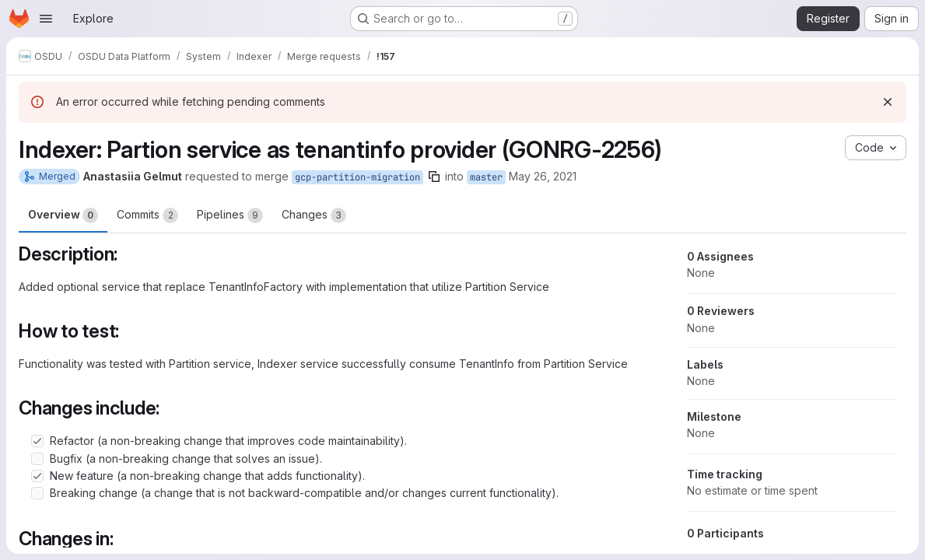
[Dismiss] (888, 102)
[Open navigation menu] (46, 19)
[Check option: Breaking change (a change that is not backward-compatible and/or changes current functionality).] (37, 493)
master (486, 177)
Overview (63, 215)
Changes (314, 215)
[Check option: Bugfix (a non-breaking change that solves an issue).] (37, 459)
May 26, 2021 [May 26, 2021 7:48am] (543, 176)
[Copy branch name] (434, 177)
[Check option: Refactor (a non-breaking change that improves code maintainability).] (37, 441)
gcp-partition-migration (357, 177)
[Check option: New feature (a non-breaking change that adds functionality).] (37, 476)
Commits (147, 215)
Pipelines (230, 215)
